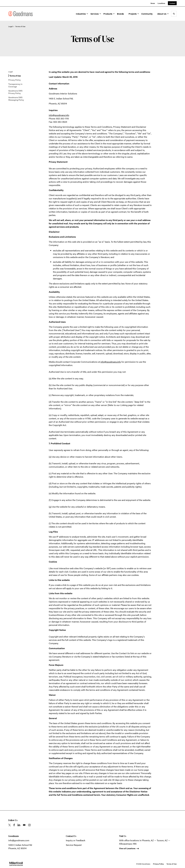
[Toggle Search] (174, 14)
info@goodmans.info (59, 115)
